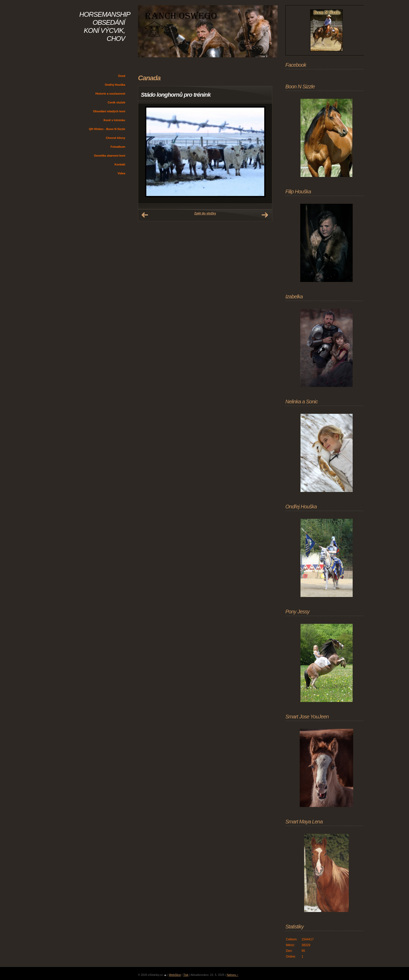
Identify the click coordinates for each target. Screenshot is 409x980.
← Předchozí (145, 215)
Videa (121, 173)
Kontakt (120, 164)
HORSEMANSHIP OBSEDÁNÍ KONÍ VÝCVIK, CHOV (105, 26)
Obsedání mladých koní (109, 111)
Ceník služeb (116, 102)
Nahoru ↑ (233, 975)
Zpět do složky (205, 213)
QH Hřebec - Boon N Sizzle (107, 129)
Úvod (122, 76)
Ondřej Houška (115, 85)
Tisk (186, 975)
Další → (265, 215)
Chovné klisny (115, 138)
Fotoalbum (118, 147)
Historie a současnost (110, 94)
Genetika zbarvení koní (110, 156)
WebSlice (175, 975)
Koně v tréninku (114, 120)
